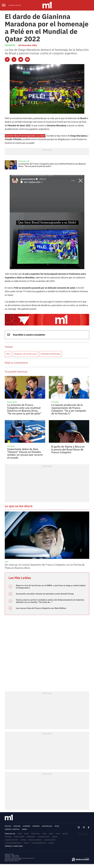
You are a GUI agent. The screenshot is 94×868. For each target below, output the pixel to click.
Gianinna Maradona (45, 338)
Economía (26, 804)
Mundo (24, 807)
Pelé (8, 338)
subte (44, 811)
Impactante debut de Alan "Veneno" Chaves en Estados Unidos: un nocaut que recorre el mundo (24, 435)
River (20, 811)
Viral (6, 542)
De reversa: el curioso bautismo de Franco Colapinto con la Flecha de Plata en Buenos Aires (45, 546)
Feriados (8, 815)
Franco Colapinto (35, 818)
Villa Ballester (43, 815)
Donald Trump (19, 815)
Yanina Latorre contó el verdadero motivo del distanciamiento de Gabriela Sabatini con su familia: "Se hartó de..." (51, 579)
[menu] (5, 5)
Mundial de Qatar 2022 (23, 338)
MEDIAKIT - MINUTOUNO (12, 833)
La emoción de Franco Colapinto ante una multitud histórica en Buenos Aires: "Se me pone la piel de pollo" (52, 157)
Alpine (51, 821)
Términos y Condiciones (14, 824)
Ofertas (23, 818)
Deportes (9, 41)
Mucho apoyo (11, 386)
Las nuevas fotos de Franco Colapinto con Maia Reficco (38, 586)
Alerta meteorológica (13, 821)
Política (8, 804)
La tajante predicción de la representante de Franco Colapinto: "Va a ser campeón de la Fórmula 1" (68, 392)
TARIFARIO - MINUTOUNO (12, 835)
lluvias (54, 815)
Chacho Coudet (50, 818)
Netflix (65, 811)
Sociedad (17, 804)
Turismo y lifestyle (12, 807)
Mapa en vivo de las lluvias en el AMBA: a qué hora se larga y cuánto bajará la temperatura (47, 565)
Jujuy (58, 811)
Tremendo (54, 386)
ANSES (51, 811)
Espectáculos (47, 804)
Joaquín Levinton (11, 818)
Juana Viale (35, 811)
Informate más (23, 153)
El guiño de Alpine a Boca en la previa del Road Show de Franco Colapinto (68, 431)
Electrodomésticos (39, 821)
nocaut (26, 821)
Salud (26, 811)
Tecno (57, 804)
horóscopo (31, 815)
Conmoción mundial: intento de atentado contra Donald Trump (41, 572)
